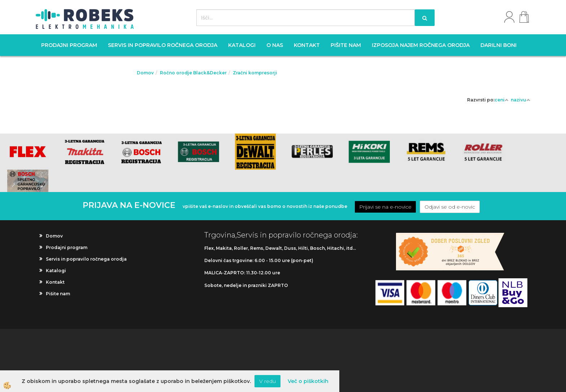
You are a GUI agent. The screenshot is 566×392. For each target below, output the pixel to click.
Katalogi (242, 45)
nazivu (521, 100)
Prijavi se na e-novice (385, 207)
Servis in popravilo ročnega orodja (163, 45)
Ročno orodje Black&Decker (193, 73)
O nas (275, 45)
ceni (502, 100)
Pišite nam (346, 45)
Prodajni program (69, 45)
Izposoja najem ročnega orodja (421, 45)
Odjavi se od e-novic (450, 207)
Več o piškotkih (308, 381)
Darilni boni (498, 45)
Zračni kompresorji (255, 73)
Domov (145, 73)
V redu (267, 381)
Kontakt (307, 45)
